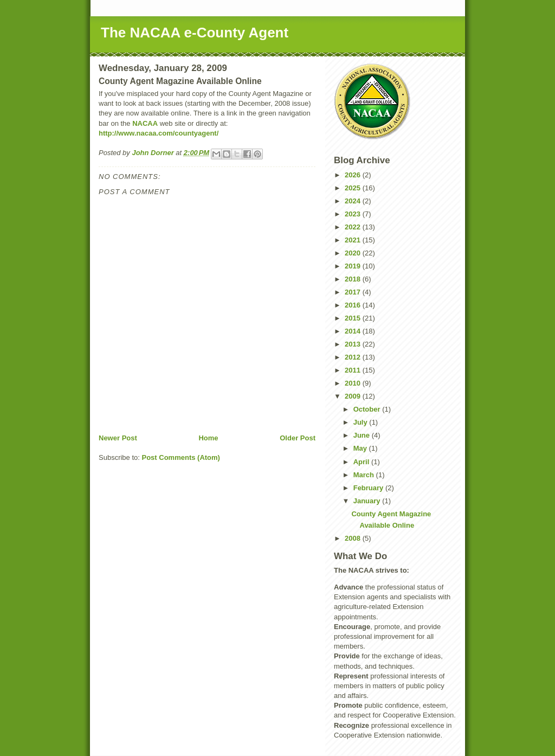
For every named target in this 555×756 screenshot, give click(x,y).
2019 (354, 266)
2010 (354, 383)
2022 (354, 227)
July (362, 422)
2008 (354, 538)
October (368, 409)
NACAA (145, 123)
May (361, 448)
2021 (354, 240)
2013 (354, 344)
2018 (354, 279)
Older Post (298, 438)
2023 (354, 214)
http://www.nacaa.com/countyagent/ (159, 133)
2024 (354, 201)
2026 (354, 175)
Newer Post (118, 438)
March (365, 475)
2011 (354, 370)
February (369, 488)
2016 (354, 305)
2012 (354, 357)
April (362, 462)
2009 (354, 396)
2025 (354, 188)
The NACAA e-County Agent (195, 33)
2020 (354, 253)
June (363, 435)
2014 (354, 331)
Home (208, 438)
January (368, 501)
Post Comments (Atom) (181, 457)
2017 (354, 292)
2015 (354, 318)
